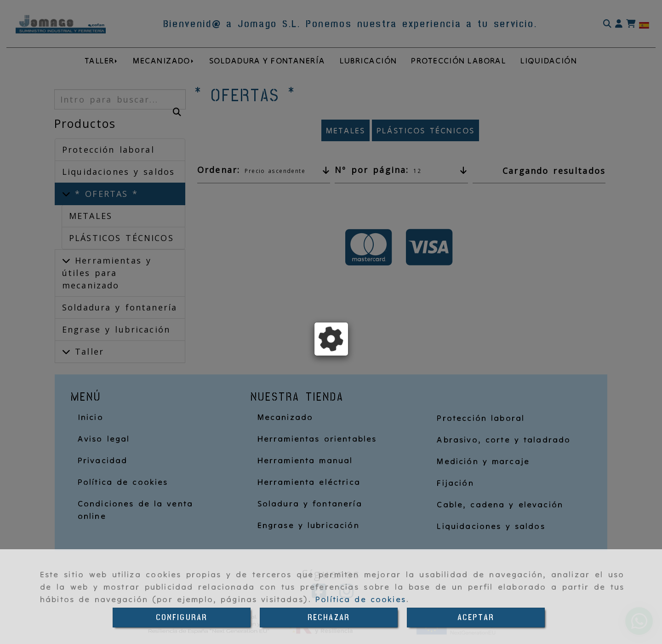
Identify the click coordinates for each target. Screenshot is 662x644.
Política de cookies (361, 599)
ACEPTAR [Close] (476, 618)
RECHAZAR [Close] (329, 618)
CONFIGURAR (182, 618)
